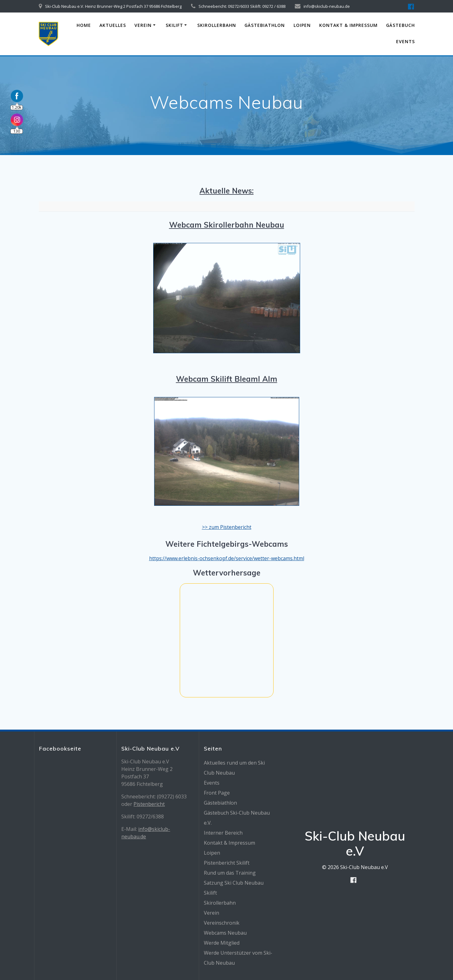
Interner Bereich (223, 833)
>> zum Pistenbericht (227, 527)
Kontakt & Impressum (348, 25)
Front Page (217, 793)
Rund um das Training (230, 873)
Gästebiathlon (265, 25)
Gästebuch (400, 25)
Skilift (174, 25)
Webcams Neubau (225, 933)
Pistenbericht (149, 804)
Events (405, 41)
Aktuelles (113, 25)
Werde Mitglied (222, 943)
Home (84, 25)
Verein (143, 25)
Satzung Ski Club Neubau (234, 883)
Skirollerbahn (217, 25)
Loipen (302, 25)
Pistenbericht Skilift (227, 863)
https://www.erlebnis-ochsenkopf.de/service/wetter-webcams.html (227, 558)
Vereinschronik (222, 923)
